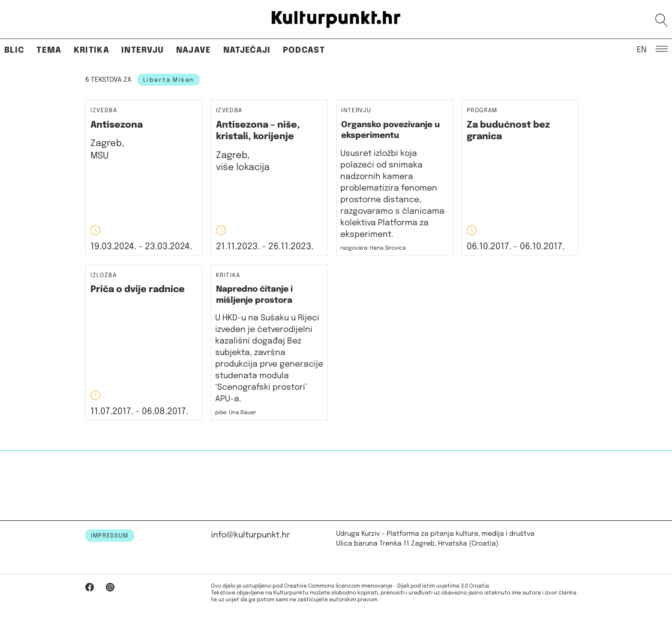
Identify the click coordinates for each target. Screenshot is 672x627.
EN (642, 49)
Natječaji (247, 50)
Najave (194, 50)
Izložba (104, 276)
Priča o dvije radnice (138, 290)
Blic (14, 50)
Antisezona (117, 125)
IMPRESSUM (110, 536)
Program (482, 111)
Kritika (91, 50)
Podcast (304, 50)
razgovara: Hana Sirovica (373, 248)
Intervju (143, 50)
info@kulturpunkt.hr (250, 535)
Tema (49, 50)
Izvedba (104, 111)
